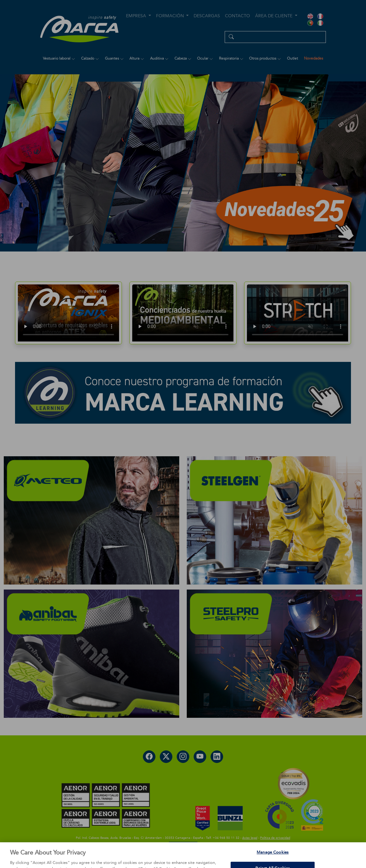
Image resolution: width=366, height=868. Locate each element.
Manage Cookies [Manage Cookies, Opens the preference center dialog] (273, 858)
